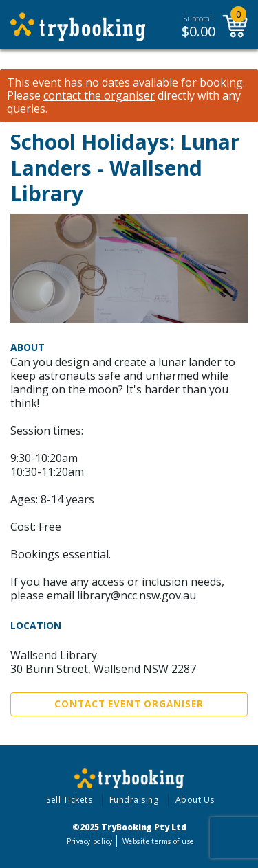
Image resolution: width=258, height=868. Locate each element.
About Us (195, 800)
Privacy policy (90, 841)
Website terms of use (158, 841)
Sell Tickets (69, 800)
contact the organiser (99, 96)
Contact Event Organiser (129, 704)
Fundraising (134, 800)
